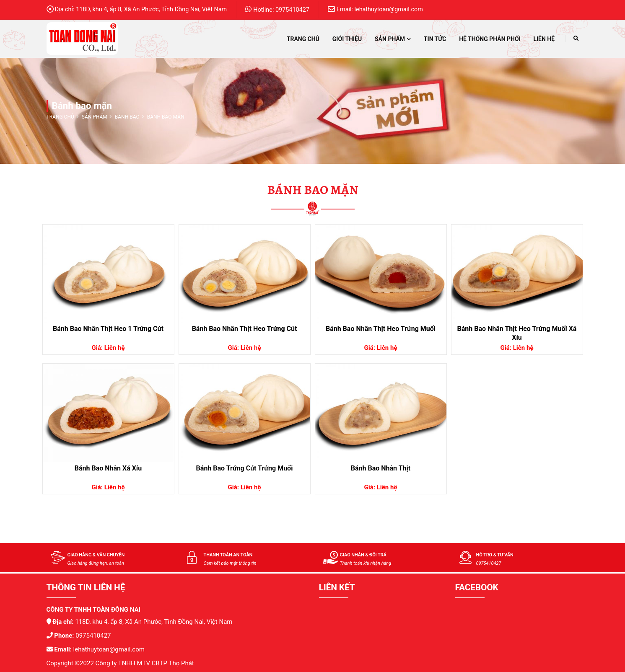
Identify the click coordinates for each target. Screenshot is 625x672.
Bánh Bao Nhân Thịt (381, 468)
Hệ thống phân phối (490, 39)
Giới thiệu (347, 39)
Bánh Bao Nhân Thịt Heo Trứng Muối (381, 329)
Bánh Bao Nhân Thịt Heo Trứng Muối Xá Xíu (517, 333)
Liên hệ (544, 39)
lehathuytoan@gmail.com (108, 649)
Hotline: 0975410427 (277, 9)
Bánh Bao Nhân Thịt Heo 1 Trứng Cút (108, 329)
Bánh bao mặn (166, 117)
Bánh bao (127, 117)
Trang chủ (303, 39)
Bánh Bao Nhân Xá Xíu (108, 468)
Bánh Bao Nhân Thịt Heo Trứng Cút (245, 329)
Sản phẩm (393, 39)
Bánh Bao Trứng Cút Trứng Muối (245, 468)
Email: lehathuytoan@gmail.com (375, 9)
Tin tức (435, 39)
